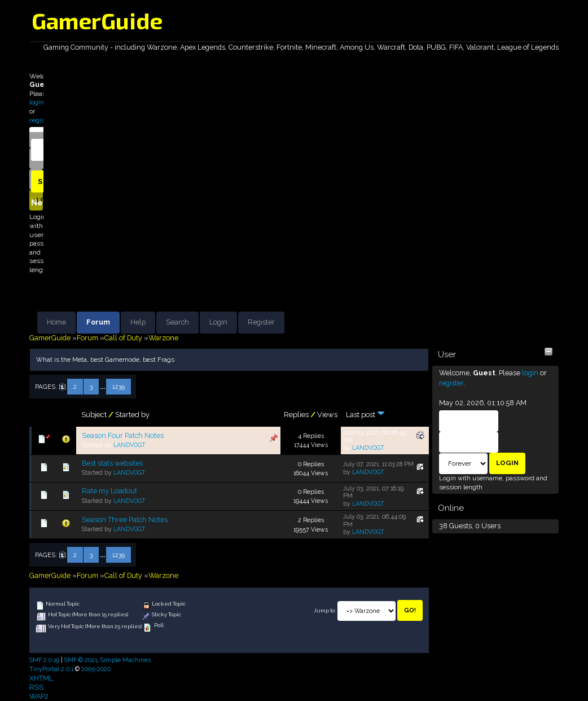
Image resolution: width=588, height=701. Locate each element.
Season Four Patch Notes (123, 435)
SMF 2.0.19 (44, 660)
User (447, 354)
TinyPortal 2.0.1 (51, 669)
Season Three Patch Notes (125, 520)
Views (327, 415)
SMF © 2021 (81, 660)
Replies (296, 415)
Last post (365, 415)
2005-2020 (96, 669)
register (41, 120)
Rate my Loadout (109, 491)
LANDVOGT (130, 445)
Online (451, 508)
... (103, 387)
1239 (119, 387)
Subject (94, 415)
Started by (132, 415)
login (37, 102)
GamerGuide (97, 20)
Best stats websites (112, 463)
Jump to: (325, 610)
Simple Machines (126, 660)
